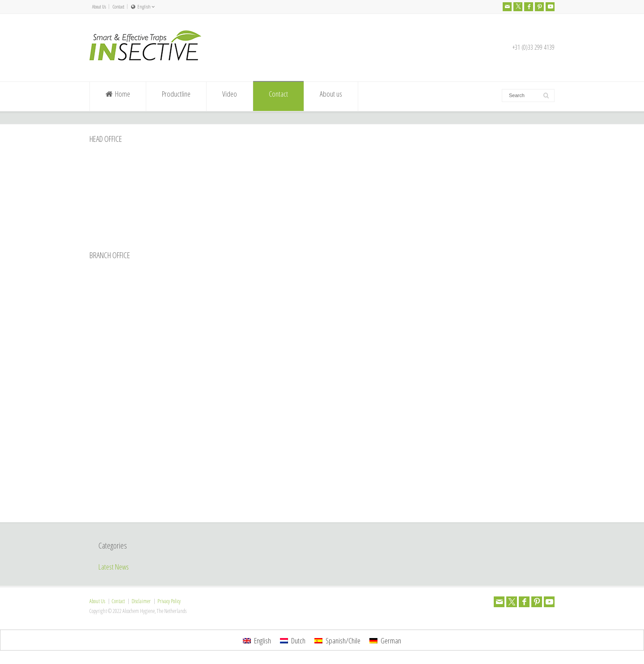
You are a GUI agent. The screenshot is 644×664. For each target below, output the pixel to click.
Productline (176, 97)
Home (118, 97)
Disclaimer (141, 601)
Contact (119, 6)
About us (331, 97)
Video (230, 97)
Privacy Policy (169, 601)
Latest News (114, 567)
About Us (99, 6)
